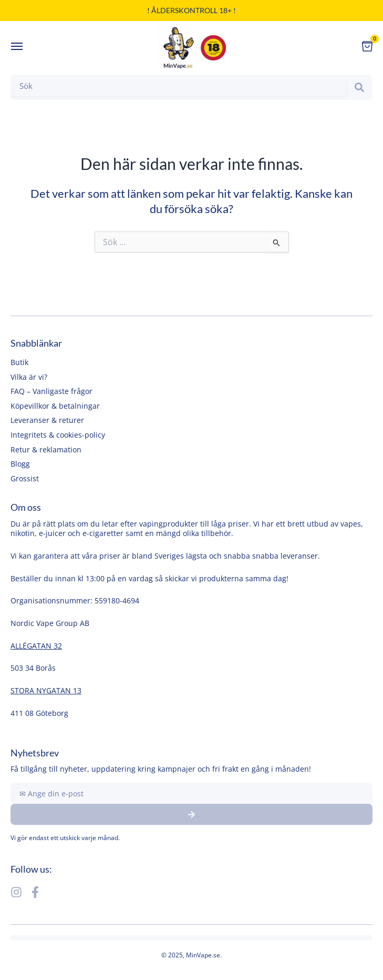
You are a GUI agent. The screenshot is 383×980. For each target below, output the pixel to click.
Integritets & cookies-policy (58, 435)
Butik (19, 362)
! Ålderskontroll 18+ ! (191, 10)
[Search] (359, 87)
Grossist (25, 478)
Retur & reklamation (46, 449)
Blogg (20, 464)
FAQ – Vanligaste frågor (51, 391)
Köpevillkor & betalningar (55, 406)
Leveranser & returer (47, 420)
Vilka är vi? (29, 377)
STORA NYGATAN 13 (46, 690)
